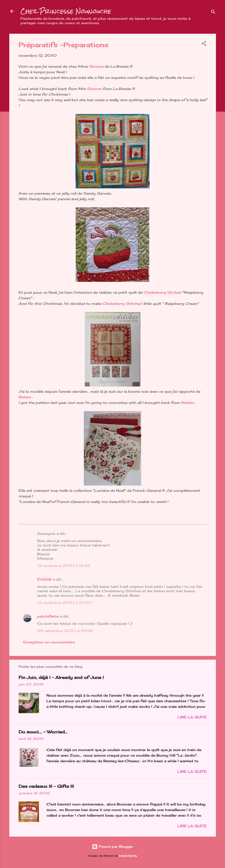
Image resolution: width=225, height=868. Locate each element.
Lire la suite (192, 717)
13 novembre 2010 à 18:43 (64, 566)
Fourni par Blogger (112, 846)
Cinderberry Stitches (122, 304)
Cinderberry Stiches (163, 292)
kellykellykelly (128, 856)
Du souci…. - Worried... (43, 732)
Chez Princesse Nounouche (66, 11)
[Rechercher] (213, 13)
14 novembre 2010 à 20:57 (65, 603)
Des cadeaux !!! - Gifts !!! (46, 786)
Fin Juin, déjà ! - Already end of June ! (61, 677)
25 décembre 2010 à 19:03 (65, 631)
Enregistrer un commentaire (49, 642)
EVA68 (44, 579)
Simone (97, 66)
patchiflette (48, 616)
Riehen (25, 397)
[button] (204, 44)
